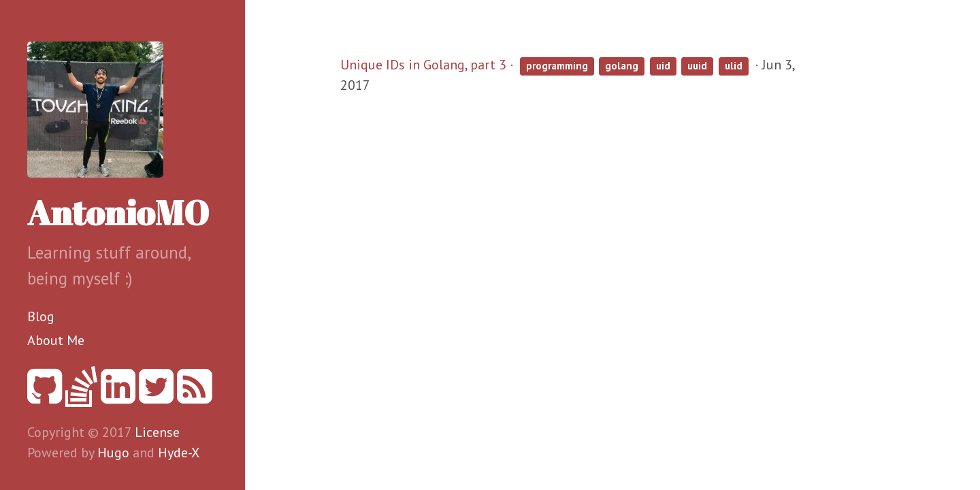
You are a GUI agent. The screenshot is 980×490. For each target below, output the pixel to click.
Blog (41, 316)
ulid (734, 66)
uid (663, 66)
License (157, 432)
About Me (56, 340)
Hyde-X (179, 453)
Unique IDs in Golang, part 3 (423, 65)
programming (557, 66)
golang (622, 66)
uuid (697, 66)
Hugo (113, 453)
